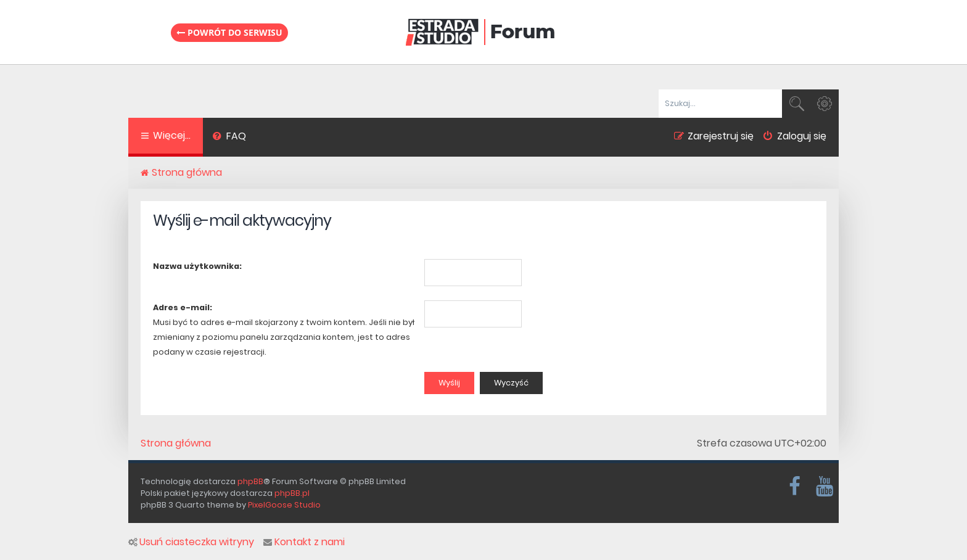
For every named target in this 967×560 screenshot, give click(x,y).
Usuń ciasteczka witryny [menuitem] (191, 542)
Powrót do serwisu (229, 32)
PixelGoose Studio (284, 505)
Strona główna (176, 443)
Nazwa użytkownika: (197, 266)
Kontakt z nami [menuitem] (304, 542)
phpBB (250, 481)
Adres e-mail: (183, 307)
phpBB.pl (292, 493)
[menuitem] (229, 138)
